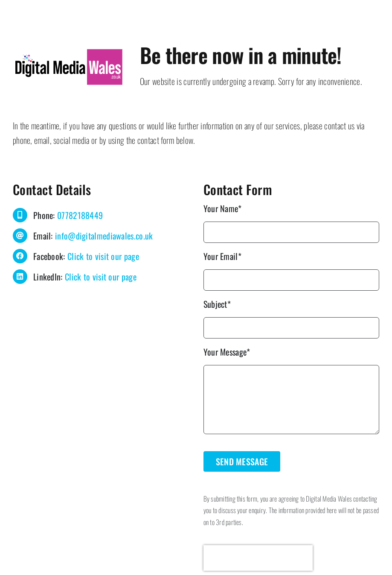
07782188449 (80, 215)
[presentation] (258, 558)
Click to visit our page (103, 256)
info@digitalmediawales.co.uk (104, 236)
